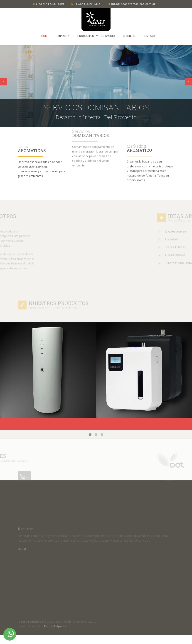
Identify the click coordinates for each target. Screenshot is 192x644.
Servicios (109, 36)
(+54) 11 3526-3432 (87, 4)
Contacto (150, 36)
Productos (86, 36)
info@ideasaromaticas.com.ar (133, 4)
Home (45, 36)
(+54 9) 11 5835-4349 (50, 4)
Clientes (130, 36)
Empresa (63, 36)
